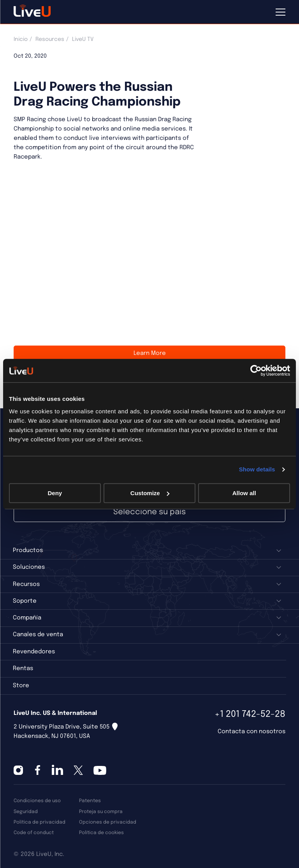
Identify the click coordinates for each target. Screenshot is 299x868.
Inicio (21, 39)
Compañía (27, 618)
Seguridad (26, 812)
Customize (150, 493)
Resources (50, 39)
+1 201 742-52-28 (250, 714)
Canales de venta (38, 635)
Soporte (25, 601)
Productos (28, 550)
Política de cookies (101, 833)
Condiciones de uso (37, 801)
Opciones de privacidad (108, 822)
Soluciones (29, 567)
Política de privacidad (40, 822)
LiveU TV (83, 39)
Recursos (26, 584)
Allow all (244, 493)
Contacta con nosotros (252, 732)
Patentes (90, 801)
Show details (257, 469)
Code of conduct (34, 833)
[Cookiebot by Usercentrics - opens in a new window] (256, 370)
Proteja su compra (101, 812)
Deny (55, 493)
